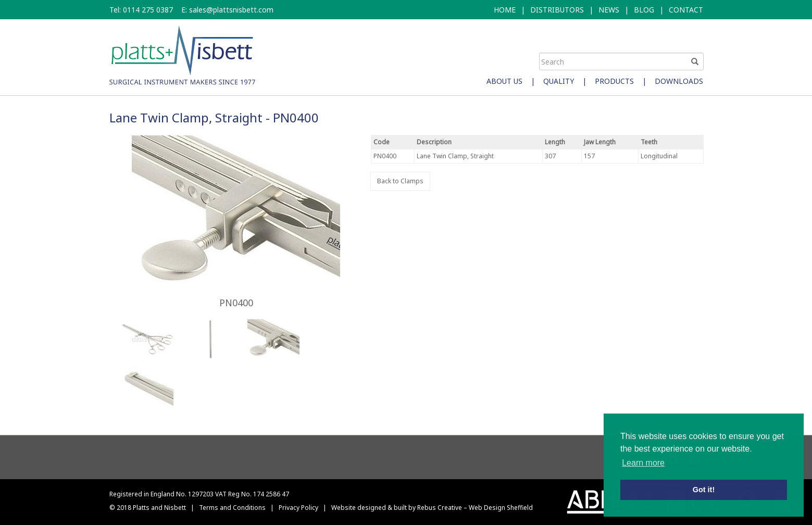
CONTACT (686, 10)
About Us (504, 81)
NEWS (609, 10)
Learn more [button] (643, 463)
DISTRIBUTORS (557, 10)
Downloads (679, 81)
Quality (559, 81)
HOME (505, 10)
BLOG (644, 10)
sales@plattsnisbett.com (231, 10)
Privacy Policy (298, 508)
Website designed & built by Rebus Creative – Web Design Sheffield (432, 508)
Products (614, 81)
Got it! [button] (704, 490)
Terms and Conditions (232, 508)
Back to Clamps (400, 181)
